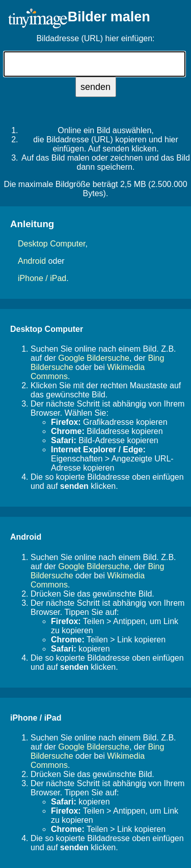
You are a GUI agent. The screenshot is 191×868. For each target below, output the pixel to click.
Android (32, 261)
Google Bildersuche (94, 358)
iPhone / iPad (42, 278)
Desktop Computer (52, 244)
